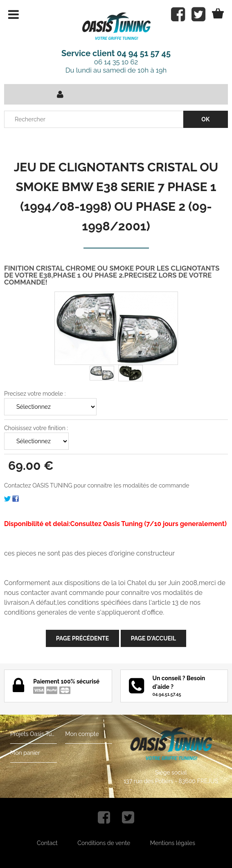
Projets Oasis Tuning (34, 734)
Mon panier (25, 753)
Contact (47, 843)
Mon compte (82, 734)
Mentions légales (173, 843)
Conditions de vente (104, 843)
